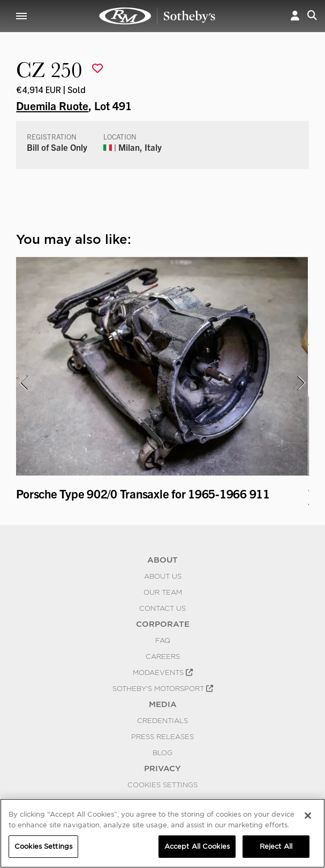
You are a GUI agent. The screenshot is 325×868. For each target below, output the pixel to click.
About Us (163, 576)
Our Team (163, 592)
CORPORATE (163, 624)
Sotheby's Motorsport (163, 688)
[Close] (308, 816)
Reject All (276, 846)
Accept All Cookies (197, 846)
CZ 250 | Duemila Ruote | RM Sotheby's (157, 16)
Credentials (162, 720)
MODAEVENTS (163, 672)
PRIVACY (162, 769)
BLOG (162, 752)
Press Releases (162, 736)
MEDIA (163, 704)
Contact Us (162, 608)
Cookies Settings (162, 785)
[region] (162, 833)
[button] (295, 16)
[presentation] (23, 383)
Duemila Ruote (52, 105)
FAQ (163, 640)
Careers (163, 656)
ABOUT (162, 560)
